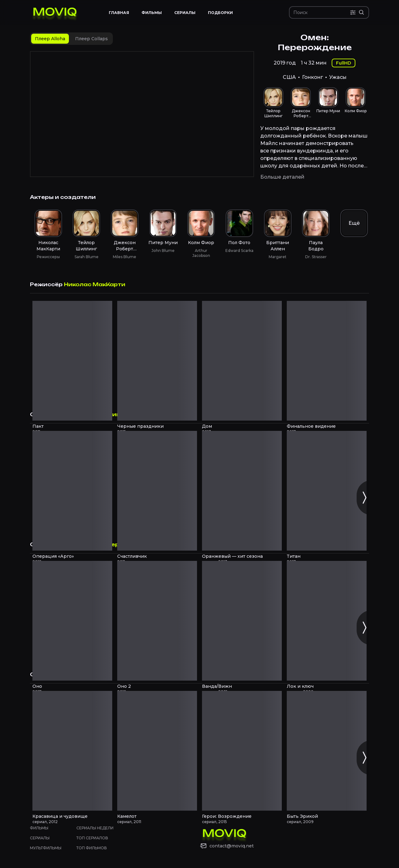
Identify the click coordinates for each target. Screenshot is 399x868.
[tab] (50, 39)
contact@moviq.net (232, 846)
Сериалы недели (95, 828)
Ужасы (338, 77)
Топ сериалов (92, 838)
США (289, 77)
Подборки (220, 13)
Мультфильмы (46, 848)
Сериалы (40, 838)
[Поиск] (322, 12)
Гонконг (312, 77)
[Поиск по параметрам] (353, 12)
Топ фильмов (92, 848)
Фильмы (39, 828)
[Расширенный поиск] (362, 12)
